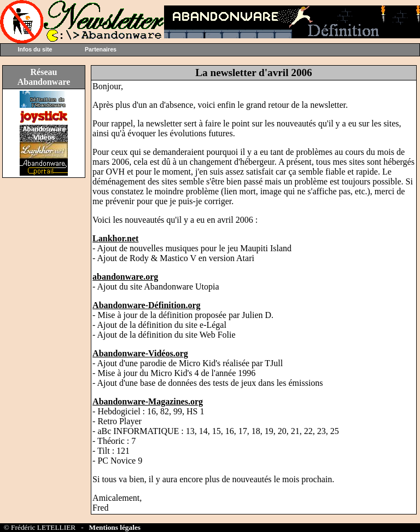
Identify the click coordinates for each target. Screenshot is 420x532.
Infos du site (35, 49)
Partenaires (101, 49)
